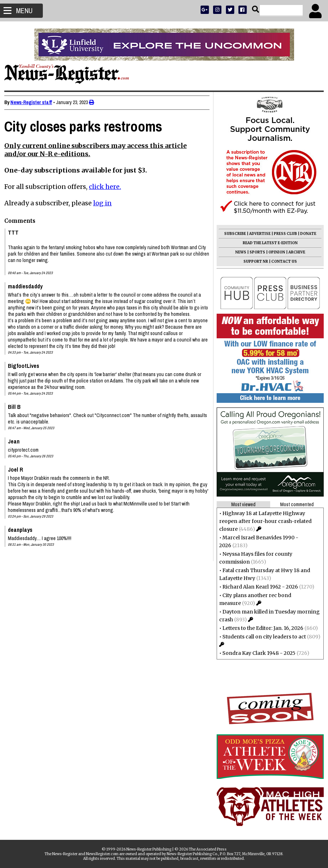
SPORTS (254, 252)
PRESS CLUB (282, 234)
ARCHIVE (294, 252)
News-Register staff (34, 102)
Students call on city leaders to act (261, 637)
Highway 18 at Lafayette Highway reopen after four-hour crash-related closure (263, 521)
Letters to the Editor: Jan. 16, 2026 (260, 628)
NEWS (238, 252)
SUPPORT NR (253, 261)
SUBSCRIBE (232, 234)
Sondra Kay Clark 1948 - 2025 (256, 653)
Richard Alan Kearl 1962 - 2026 (257, 587)
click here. (108, 187)
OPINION (274, 252)
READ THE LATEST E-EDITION (267, 243)
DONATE (305, 234)
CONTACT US (281, 261)
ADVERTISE (257, 234)
